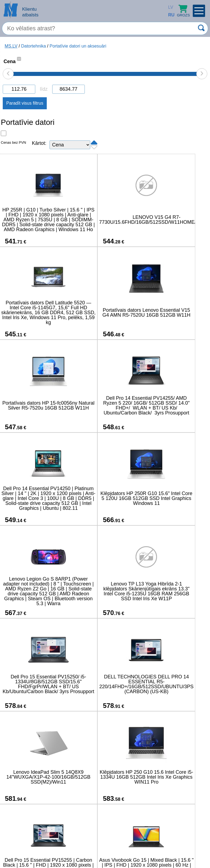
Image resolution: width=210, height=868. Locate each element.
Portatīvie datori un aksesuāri (78, 46)
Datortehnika (33, 46)
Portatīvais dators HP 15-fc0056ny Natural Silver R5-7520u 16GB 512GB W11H (104, 313)
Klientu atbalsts (30, 12)
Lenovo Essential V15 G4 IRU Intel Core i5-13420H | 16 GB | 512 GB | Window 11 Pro (34, 777)
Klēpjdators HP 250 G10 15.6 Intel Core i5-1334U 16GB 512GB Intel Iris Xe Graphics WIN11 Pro (104, 591)
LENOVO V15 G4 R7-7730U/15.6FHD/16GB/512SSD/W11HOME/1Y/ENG (128, 220)
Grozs (183, 11)
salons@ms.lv (21, 848)
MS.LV (11, 46)
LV (170, 7)
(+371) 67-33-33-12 (62, 847)
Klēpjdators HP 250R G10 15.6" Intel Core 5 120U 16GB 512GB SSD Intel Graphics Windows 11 (103, 405)
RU (170, 15)
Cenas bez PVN (14, 142)
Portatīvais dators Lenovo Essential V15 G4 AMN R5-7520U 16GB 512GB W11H (34, 313)
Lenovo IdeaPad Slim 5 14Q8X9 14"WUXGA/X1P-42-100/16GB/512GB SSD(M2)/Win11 (34, 591)
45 (150, 832)
